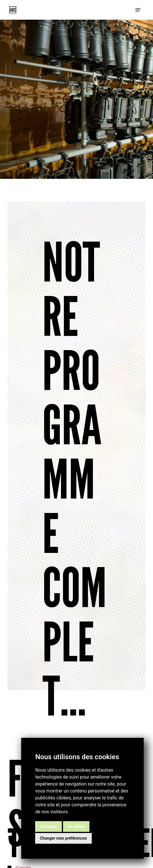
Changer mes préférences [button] (63, 838)
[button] (138, 10)
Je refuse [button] (76, 826)
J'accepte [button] (48, 826)
